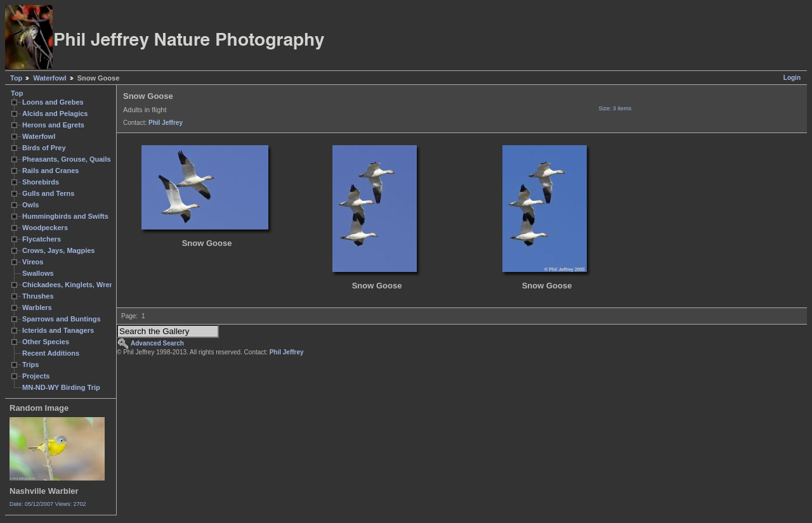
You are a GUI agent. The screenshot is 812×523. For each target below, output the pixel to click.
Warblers (37, 307)
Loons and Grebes (53, 102)
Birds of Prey (44, 148)
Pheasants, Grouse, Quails (67, 159)
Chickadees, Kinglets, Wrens (70, 285)
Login (792, 78)
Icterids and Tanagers (58, 330)
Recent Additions (51, 353)
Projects (36, 376)
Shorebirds (41, 182)
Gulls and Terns (48, 193)
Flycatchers (42, 239)
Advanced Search (157, 343)
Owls (30, 205)
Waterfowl (49, 78)
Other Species (46, 342)
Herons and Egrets (53, 125)
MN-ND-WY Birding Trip (61, 387)
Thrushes (38, 296)
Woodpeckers (45, 228)
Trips (30, 365)
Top (16, 78)
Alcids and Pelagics (55, 113)
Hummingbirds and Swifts (65, 216)
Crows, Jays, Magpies (59, 250)
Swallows (38, 273)
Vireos (33, 262)
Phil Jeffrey (166, 123)
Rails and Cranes (50, 171)
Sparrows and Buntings (62, 319)
